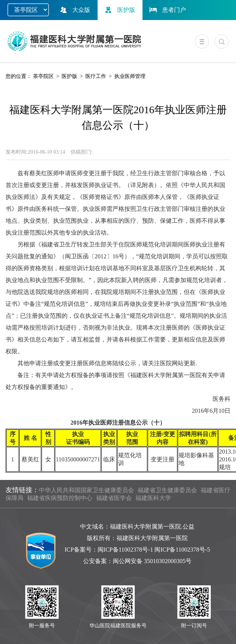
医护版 (119, 10)
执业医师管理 (130, 76)
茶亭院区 (43, 76)
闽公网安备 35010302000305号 (152, 561)
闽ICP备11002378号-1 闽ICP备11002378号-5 (154, 550)
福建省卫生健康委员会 (167, 490)
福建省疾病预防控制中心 (60, 498)
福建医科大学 (153, 498)
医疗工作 (96, 76)
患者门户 (167, 10)
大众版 (74, 10)
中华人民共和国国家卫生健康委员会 (86, 490)
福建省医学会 (114, 498)
